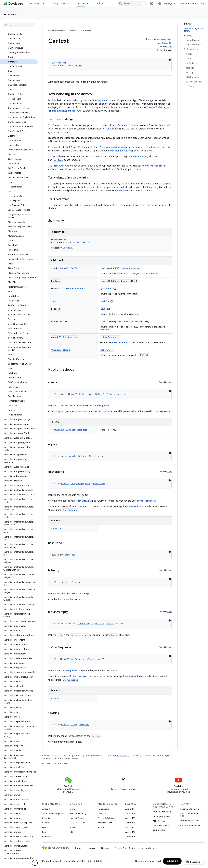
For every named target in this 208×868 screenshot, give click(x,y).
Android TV (103, 827)
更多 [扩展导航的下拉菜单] (99, 3)
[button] (19, 419)
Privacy (73, 827)
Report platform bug (190, 809)
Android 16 (130, 813)
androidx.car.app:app (162, 39)
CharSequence (100, 100)
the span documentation (105, 107)
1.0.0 (169, 47)
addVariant (123, 191)
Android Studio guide (163, 812)
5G (71, 832)
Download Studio (161, 826)
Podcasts (46, 837)
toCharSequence (156, 166)
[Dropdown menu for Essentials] (45, 3)
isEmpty (105, 309)
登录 (203, 3)
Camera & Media (78, 823)
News (45, 827)
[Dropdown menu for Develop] (89, 3)
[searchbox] (19, 25)
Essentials (35, 3)
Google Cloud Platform (126, 848)
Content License (122, 756)
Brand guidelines (70, 861)
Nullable (115, 281)
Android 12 (130, 832)
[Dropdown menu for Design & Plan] (69, 3)
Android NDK (159, 830)
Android (46, 809)
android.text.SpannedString (65, 111)
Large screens (104, 809)
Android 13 (130, 827)
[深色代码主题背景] (170, 60)
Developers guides (161, 816)
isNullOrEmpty (108, 322)
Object (125, 281)
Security (46, 818)
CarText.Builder (82, 243)
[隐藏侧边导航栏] (35, 863)
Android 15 (130, 818)
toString (58, 166)
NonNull (65, 268)
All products (148, 848)
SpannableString (157, 107)
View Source (163, 43)
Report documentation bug (191, 815)
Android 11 (130, 837)
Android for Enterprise (52, 813)
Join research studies (190, 825)
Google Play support (190, 820)
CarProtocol (60, 63)
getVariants (107, 289)
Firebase (105, 848)
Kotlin (160, 50)
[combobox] (132, 3)
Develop (72, 30)
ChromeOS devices (106, 818)
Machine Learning (78, 813)
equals (104, 281)
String (66, 350)
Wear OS (102, 813)
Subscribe (172, 861)
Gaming (74, 809)
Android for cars (105, 823)
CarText (78, 66)
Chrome (92, 848)
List (65, 289)
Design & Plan (59, 3)
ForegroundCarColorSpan (114, 147)
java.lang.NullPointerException (69, 430)
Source (46, 823)
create (104, 268)
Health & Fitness (77, 818)
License (55, 861)
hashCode (106, 301)
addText (72, 147)
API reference (12, 14)
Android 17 (130, 809)
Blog (44, 832)
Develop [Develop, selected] (81, 3)
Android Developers (57, 30)
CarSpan (122, 125)
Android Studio (188, 3)
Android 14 (130, 823)
